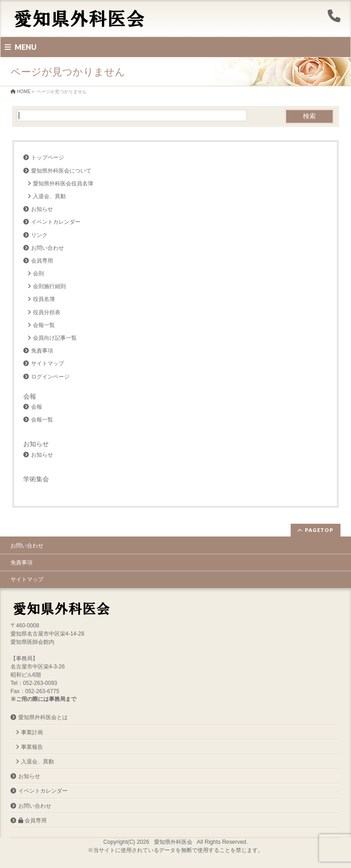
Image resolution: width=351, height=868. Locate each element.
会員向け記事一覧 (55, 338)
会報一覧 (44, 325)
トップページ (48, 158)
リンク (39, 235)
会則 (38, 274)
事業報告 (32, 747)
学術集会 (36, 479)
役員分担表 (47, 312)
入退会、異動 (49, 196)
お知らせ (42, 209)
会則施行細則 (49, 286)
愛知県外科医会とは (43, 717)
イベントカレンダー (56, 222)
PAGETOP (319, 530)
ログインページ (50, 377)
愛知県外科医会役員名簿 (63, 184)
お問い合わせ (48, 248)
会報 (30, 396)
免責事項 (42, 351)
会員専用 (42, 261)
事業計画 (32, 732)
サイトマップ (48, 363)
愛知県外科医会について (61, 171)
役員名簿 (44, 299)
